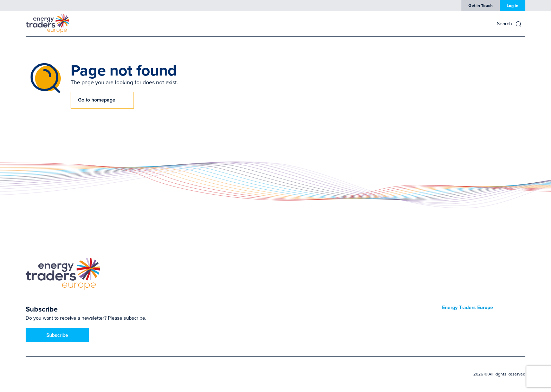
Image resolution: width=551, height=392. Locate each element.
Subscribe (57, 335)
